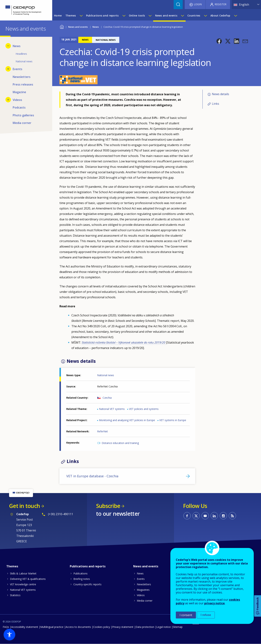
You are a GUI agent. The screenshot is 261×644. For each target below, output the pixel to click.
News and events (78, 27)
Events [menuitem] (17, 69)
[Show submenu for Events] (8, 69)
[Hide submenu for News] (8, 46)
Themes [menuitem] (71, 15)
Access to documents (78, 627)
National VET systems (112, 409)
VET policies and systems (144, 409)
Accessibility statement (25, 627)
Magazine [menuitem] (19, 92)
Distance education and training (120, 443)
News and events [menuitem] (166, 15)
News (96, 27)
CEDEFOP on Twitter (196, 516)
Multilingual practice (52, 627)
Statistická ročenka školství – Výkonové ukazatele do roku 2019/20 (124, 342)
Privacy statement (123, 627)
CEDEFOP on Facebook (187, 516)
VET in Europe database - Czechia (92, 476)
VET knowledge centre (23, 584)
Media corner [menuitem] (22, 123)
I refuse (206, 615)
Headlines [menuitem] (21, 54)
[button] (219, 41)
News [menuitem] (17, 46)
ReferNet (102, 431)
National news (106, 375)
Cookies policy (102, 627)
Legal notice (164, 627)
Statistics (15, 595)
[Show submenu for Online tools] (150, 16)
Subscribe (108, 506)
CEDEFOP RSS (232, 516)
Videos (141, 595)
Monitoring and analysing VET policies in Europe (127, 420)
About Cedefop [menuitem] (220, 15)
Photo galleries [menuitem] (23, 115)
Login (198, 4)
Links (216, 104)
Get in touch (24, 506)
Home (62, 26)
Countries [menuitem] (194, 15)
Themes (12, 566)
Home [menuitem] (58, 15)
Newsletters (144, 584)
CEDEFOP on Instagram (223, 516)
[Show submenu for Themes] (81, 16)
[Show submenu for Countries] (205, 16)
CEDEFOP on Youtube (205, 516)
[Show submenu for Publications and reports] (124, 16)
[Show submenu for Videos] (8, 100)
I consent (186, 615)
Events (141, 579)
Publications (80, 573)
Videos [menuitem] (17, 100)
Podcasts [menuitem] (19, 107)
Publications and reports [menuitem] (102, 15)
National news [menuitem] (24, 61)
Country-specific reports (87, 584)
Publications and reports (88, 566)
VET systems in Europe (173, 420)
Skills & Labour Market (23, 573)
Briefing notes (82, 579)
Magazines (143, 590)
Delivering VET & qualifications (28, 579)
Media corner (145, 601)
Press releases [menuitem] (23, 84)
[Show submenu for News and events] (182, 16)
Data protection (145, 627)
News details (220, 94)
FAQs (6, 627)
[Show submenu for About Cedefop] (235, 16)
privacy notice (215, 603)
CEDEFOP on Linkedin (214, 516)
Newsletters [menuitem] (22, 77)
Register (220, 4)
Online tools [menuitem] (137, 15)
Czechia (107, 398)
